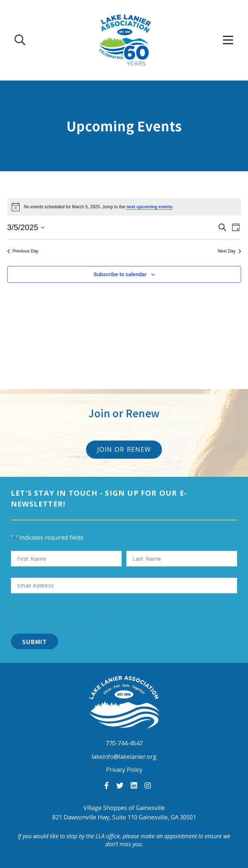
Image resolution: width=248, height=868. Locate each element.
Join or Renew (124, 449)
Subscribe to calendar (120, 274)
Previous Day (23, 251)
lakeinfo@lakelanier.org (124, 757)
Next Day (229, 251)
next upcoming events (149, 207)
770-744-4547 (124, 743)
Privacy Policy (124, 770)
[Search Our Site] (20, 40)
